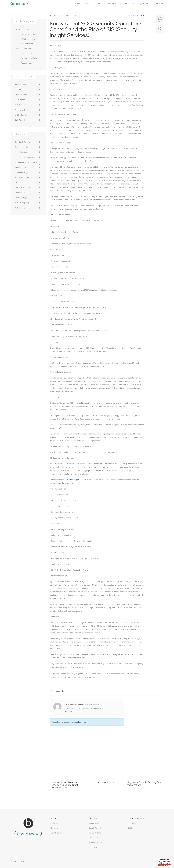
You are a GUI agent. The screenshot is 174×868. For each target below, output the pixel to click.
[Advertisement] (146, 735)
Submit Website (95, 833)
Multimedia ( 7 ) (28, 167)
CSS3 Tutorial (28, 100)
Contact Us (93, 847)
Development (22, 29)
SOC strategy (59, 73)
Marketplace (115, 4)
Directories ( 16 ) (28, 147)
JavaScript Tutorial (28, 105)
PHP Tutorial (28, 110)
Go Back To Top (107, 782)
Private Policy (55, 828)
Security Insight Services (76, 480)
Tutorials (100, 4)
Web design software (28, 58)
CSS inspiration (25, 44)
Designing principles (27, 34)
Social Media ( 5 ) (28, 198)
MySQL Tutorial (28, 115)
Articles (88, 4)
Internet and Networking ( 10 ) (28, 163)
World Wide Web (23, 48)
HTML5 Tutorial (28, 95)
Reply (68, 712)
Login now (82, 722)
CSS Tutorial (28, 90)
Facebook (132, 823)
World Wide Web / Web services (63, 16)
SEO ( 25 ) (28, 182)
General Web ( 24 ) (28, 152)
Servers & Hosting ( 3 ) (28, 188)
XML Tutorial (28, 120)
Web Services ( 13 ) (28, 208)
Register (158, 4)
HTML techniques (26, 39)
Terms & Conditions (58, 833)
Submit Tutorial (95, 828)
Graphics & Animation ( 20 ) (28, 157)
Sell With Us (93, 838)
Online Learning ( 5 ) (28, 172)
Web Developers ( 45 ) (28, 203)
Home (77, 4)
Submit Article (94, 823)
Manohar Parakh (137, 16)
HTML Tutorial (28, 85)
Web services (25, 63)
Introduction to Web (27, 53)
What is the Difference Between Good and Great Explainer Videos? (65, 785)
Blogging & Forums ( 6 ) (28, 142)
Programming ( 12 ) (28, 177)
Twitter (131, 828)
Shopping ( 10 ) (28, 193)
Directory (129, 4)
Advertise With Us (96, 842)
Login (145, 4)
